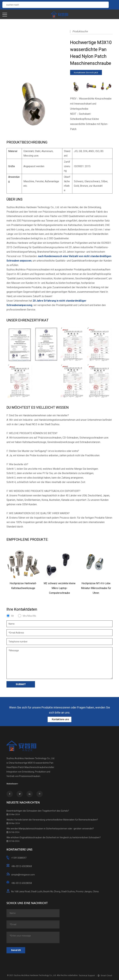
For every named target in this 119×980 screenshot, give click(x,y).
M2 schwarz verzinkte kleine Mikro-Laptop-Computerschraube (60, 588)
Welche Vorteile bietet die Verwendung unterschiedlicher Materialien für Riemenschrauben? (52, 820)
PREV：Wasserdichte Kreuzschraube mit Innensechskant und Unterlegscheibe (91, 104)
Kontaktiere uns (60, 719)
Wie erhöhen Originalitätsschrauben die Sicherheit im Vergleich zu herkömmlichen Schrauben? (54, 837)
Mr (13, 616)
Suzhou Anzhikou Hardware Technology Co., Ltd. (35, 975)
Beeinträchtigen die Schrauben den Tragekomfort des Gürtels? (38, 811)
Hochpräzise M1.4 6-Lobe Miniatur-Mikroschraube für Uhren (96, 588)
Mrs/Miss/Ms (29, 616)
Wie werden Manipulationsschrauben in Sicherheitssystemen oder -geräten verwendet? (50, 829)
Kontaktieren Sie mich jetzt (86, 73)
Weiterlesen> (12, 784)
